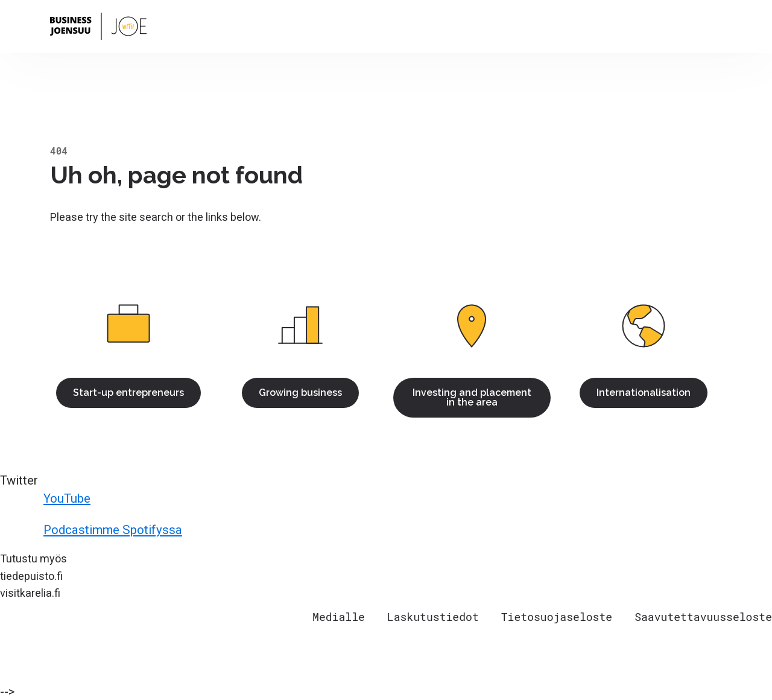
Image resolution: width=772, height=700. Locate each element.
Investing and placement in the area (472, 397)
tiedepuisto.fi (31, 576)
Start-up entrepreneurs (128, 393)
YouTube (47, 499)
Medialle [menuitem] (339, 617)
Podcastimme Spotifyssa (93, 530)
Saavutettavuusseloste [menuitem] (703, 617)
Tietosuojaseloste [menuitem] (557, 617)
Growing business (300, 393)
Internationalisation (644, 393)
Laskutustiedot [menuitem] (433, 617)
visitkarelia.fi (30, 593)
